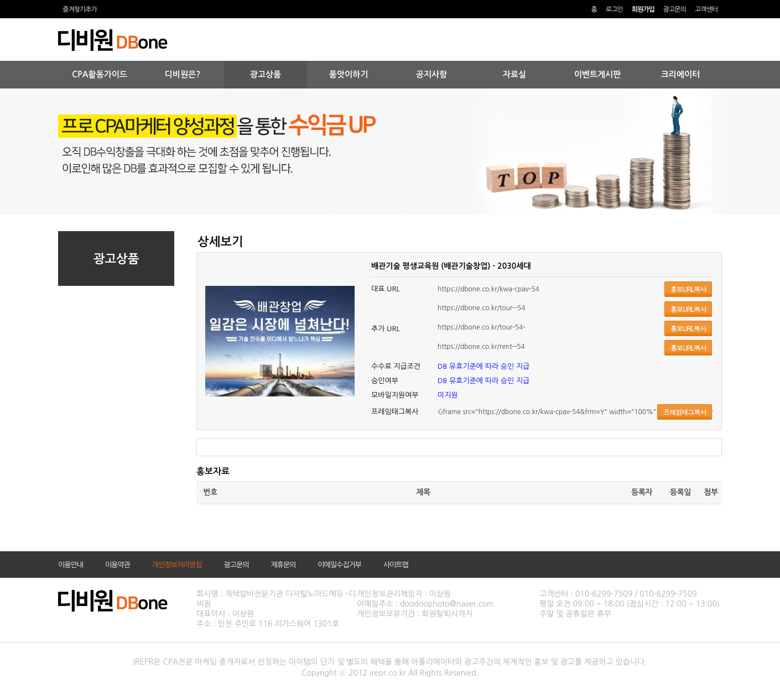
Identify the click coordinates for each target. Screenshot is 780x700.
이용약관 (118, 565)
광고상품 (266, 74)
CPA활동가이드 (100, 74)
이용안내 (71, 565)
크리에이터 (681, 74)
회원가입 (643, 9)
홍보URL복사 (688, 289)
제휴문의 (283, 565)
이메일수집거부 (339, 565)
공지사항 (431, 74)
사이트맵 (396, 565)
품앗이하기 (349, 74)
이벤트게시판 (598, 74)
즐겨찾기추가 (80, 9)
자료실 (514, 74)
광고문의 (675, 9)
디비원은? (183, 74)
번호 (210, 492)
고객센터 (706, 9)
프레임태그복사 (685, 412)
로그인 (614, 9)
